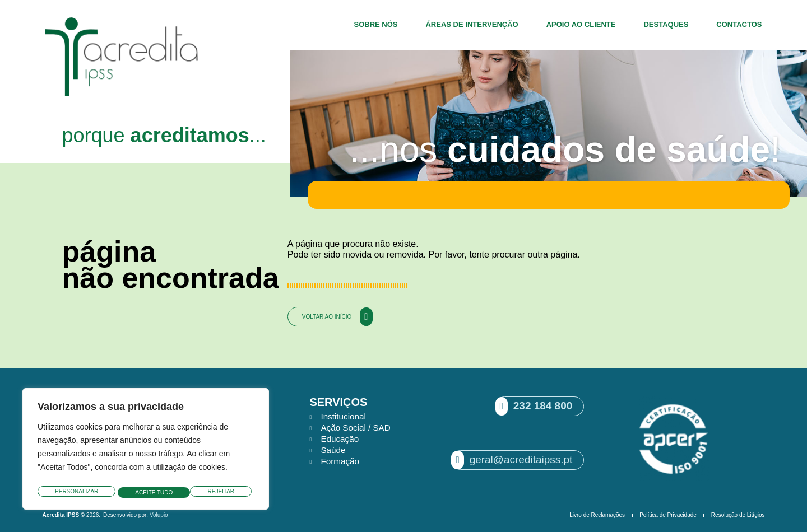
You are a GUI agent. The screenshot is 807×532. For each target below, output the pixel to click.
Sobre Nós (375, 24)
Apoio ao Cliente (581, 24)
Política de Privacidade (668, 515)
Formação (341, 461)
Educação (340, 439)
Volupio (159, 515)
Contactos (739, 24)
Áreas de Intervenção (472, 24)
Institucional (344, 416)
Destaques (666, 24)
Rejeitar (149, 493)
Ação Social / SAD (357, 428)
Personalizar (76, 493)
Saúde (333, 450)
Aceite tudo (218, 493)
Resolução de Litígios (738, 515)
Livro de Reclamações (597, 515)
